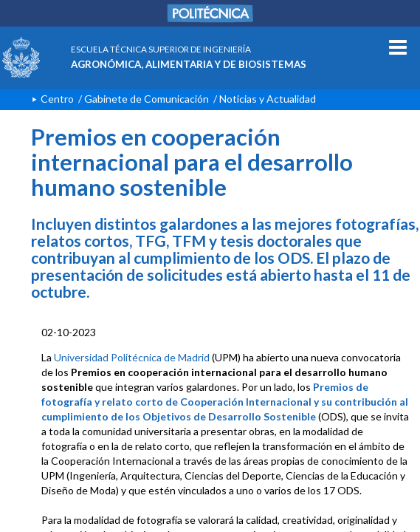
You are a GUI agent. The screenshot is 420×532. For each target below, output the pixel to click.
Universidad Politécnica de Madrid (132, 357)
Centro (57, 99)
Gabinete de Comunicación (147, 99)
